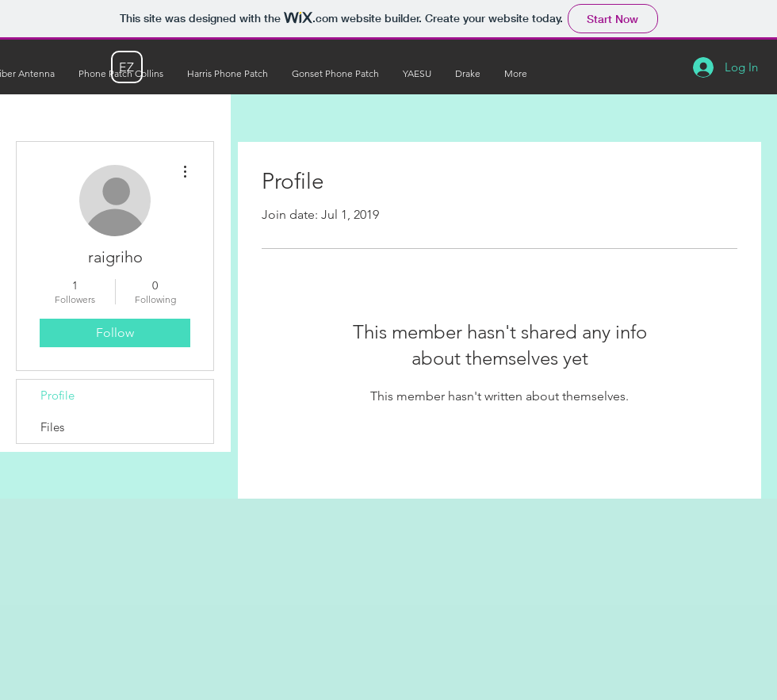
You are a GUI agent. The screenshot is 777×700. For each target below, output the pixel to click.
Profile (57, 395)
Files (52, 427)
